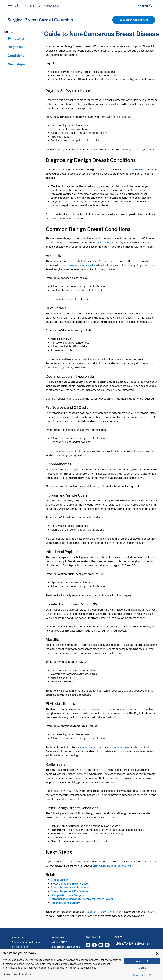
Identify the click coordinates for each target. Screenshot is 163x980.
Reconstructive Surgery (65, 903)
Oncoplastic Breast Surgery (67, 895)
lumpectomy (87, 747)
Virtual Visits (20, 947)
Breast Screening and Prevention (71, 888)
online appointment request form (113, 866)
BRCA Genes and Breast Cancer (70, 884)
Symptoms (16, 38)
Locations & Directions (66, 947)
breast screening (134, 170)
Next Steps (16, 64)
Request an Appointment (134, 20)
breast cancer (101, 243)
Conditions (16, 56)
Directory (58, 938)
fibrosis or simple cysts (81, 265)
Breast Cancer (59, 880)
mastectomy (121, 747)
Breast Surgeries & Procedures (70, 891)
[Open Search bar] (145, 6)
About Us (17, 938)
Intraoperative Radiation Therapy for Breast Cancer (82, 899)
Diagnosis (15, 47)
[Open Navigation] (10, 6)
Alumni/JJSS (60, 942)
